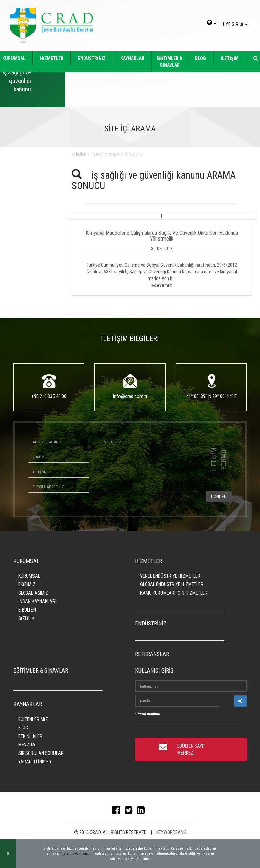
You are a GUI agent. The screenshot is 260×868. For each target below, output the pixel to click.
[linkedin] (142, 812)
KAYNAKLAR (132, 58)
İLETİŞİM (230, 58)
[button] (162, 254)
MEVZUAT (28, 745)
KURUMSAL (29, 576)
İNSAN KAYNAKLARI (37, 601)
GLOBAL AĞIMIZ (33, 593)
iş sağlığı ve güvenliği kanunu (117, 154)
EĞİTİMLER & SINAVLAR (170, 62)
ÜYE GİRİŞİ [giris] (236, 24)
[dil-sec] (212, 23)
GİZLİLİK (26, 618)
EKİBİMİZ (27, 584)
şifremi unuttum (148, 714)
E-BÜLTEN (27, 610)
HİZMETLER (52, 58)
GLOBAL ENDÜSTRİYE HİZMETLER (172, 584)
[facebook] (118, 812)
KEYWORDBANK (171, 832)
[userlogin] (240, 701)
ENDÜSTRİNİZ (92, 58)
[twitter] (130, 812)
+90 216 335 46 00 (49, 396)
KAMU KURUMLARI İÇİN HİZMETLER (174, 593)
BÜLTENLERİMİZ (33, 719)
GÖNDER (219, 497)
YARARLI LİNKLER (35, 762)
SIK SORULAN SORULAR (41, 753)
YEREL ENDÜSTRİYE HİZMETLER (170, 576)
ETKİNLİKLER (30, 736)
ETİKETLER (79, 154)
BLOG (201, 58)
